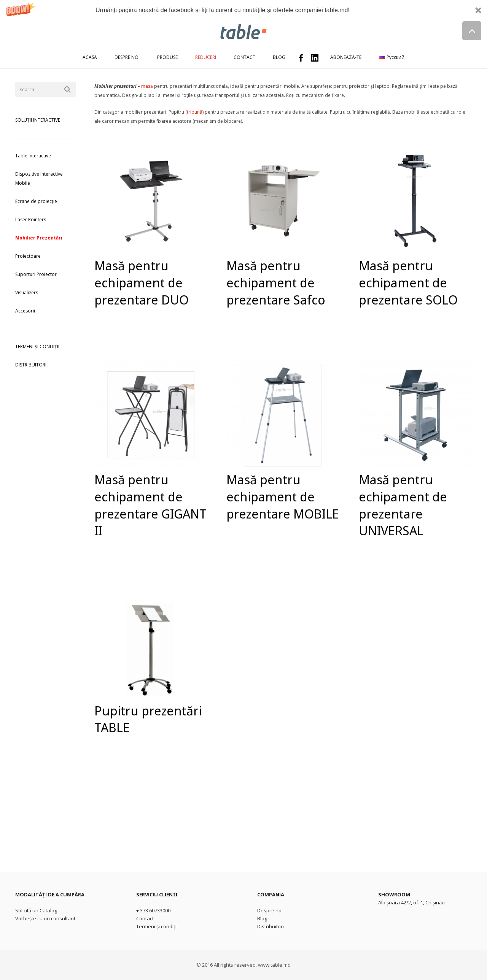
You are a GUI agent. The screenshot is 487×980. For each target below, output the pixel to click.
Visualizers (27, 293)
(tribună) (194, 112)
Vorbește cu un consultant (45, 918)
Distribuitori (271, 926)
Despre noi (270, 910)
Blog (262, 918)
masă (147, 86)
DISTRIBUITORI (31, 365)
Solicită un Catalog (36, 910)
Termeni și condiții (157, 926)
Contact (145, 918)
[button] (243, 10)
